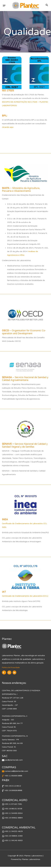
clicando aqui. (8, 127)
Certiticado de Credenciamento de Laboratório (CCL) (25, 596)
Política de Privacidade (11, 668)
